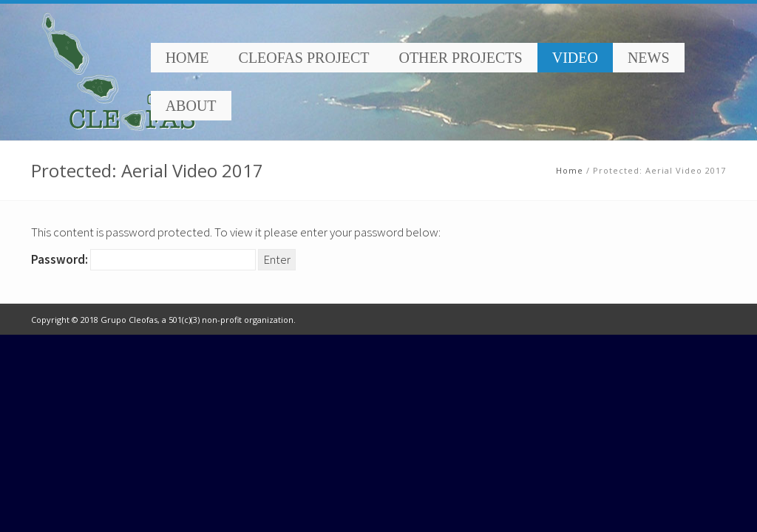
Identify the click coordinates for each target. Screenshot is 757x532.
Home (187, 58)
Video (575, 58)
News (649, 58)
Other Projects (460, 58)
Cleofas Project (304, 58)
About (191, 106)
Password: (143, 260)
